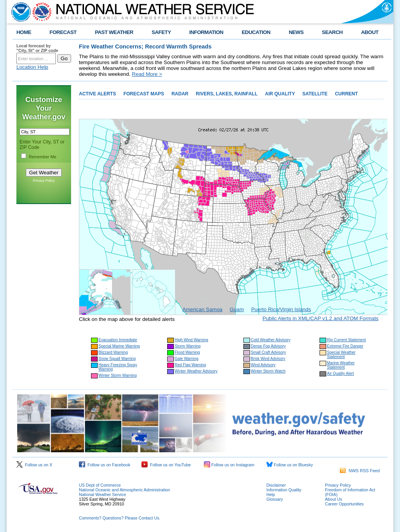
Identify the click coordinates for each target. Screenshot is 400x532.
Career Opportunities (344, 504)
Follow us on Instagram (229, 465)
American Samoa (202, 309)
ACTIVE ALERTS (97, 94)
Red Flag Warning (190, 365)
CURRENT (346, 94)
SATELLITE (315, 94)
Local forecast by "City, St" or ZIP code (37, 48)
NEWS (296, 32)
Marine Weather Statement (341, 365)
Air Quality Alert (340, 373)
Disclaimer (276, 485)
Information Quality (284, 490)
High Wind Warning (191, 340)
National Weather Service (103, 494)
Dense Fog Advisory (268, 346)
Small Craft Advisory (268, 352)
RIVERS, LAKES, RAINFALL (227, 94)
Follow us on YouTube (166, 465)
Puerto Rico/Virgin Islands (281, 309)
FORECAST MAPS (144, 94)
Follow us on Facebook (105, 465)
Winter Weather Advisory (196, 371)
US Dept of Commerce (100, 485)
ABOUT (370, 32)
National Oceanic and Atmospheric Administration (124, 490)
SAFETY (161, 32)
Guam (237, 309)
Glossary (275, 499)
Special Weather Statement (341, 355)
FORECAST (63, 32)
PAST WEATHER (114, 32)
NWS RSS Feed (360, 471)
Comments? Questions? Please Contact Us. (120, 518)
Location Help (32, 67)
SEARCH (332, 32)
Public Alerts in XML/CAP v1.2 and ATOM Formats (321, 318)
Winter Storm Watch (268, 371)
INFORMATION (206, 32)
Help (271, 494)
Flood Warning (187, 352)
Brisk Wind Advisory (268, 359)
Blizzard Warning (113, 352)
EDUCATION (256, 32)
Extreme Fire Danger (345, 346)
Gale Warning (187, 359)
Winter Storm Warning (118, 375)
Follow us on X (34, 465)
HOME (24, 32)
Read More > (147, 74)
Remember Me (43, 157)
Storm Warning (187, 346)
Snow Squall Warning (117, 359)
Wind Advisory (263, 365)
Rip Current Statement (346, 340)
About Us (334, 499)
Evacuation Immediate (118, 340)
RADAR (180, 94)
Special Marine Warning (119, 346)
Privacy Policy (44, 181)
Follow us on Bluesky (290, 465)
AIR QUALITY (280, 94)
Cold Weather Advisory (271, 340)
